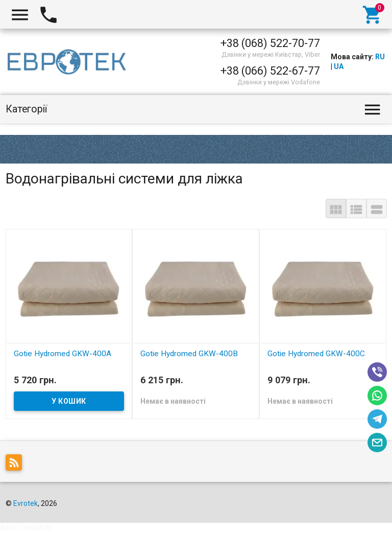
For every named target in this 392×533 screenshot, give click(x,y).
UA (339, 66)
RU (380, 57)
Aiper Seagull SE (27, 527)
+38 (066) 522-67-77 (270, 71)
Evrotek (26, 503)
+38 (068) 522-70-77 (270, 43)
